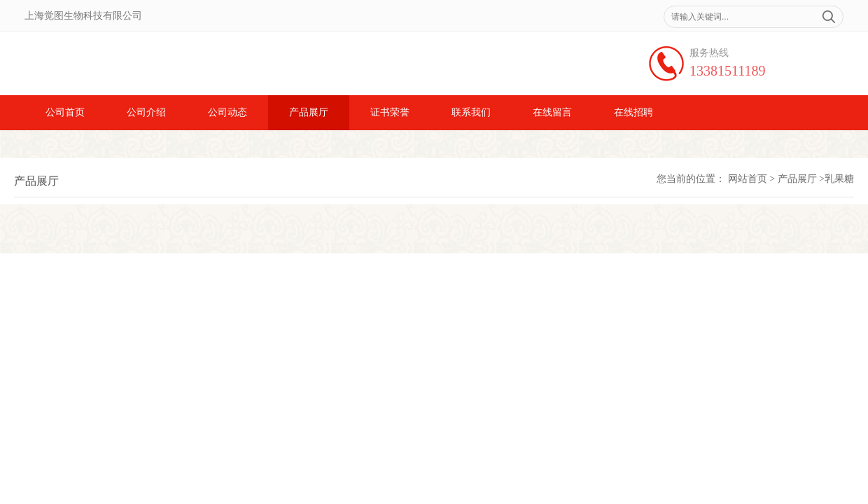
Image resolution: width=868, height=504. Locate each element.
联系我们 (471, 112)
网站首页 (748, 179)
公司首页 (65, 112)
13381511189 (728, 71)
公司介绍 (146, 112)
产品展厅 (309, 112)
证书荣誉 (390, 112)
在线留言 (552, 112)
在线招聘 (633, 112)
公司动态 (227, 112)
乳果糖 (839, 179)
